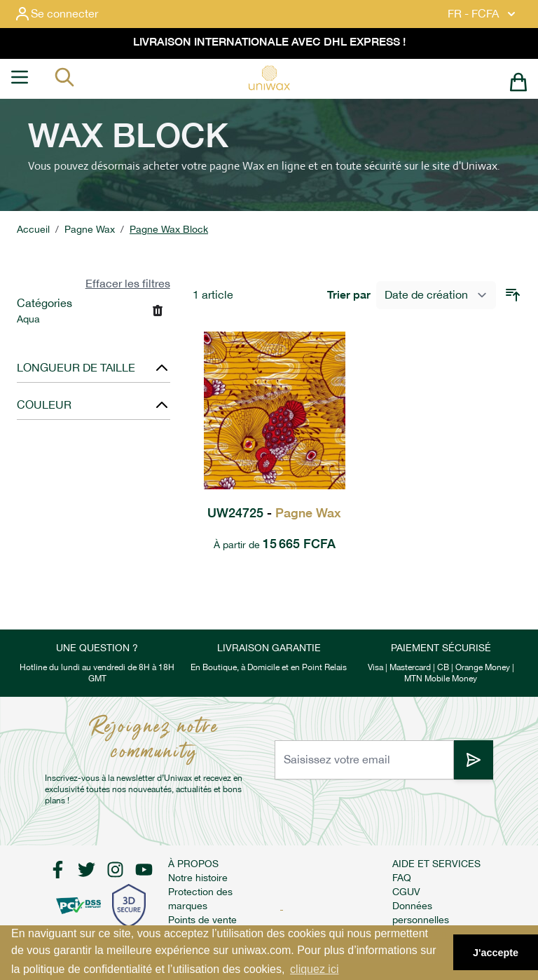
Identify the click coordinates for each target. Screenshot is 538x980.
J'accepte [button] (496, 953)
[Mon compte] (67, 14)
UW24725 (274, 513)
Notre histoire (198, 878)
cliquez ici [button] (314, 969)
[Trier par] (436, 295)
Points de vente (202, 920)
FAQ (402, 878)
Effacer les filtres (128, 284)
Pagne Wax (90, 229)
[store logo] (269, 78)
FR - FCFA (483, 14)
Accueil (33, 229)
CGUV (406, 892)
